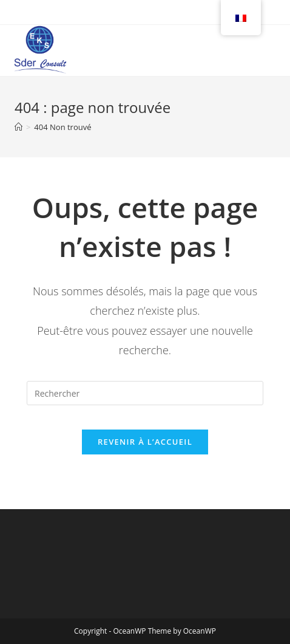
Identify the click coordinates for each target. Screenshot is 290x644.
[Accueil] (19, 127)
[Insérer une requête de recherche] (145, 393)
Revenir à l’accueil (145, 442)
